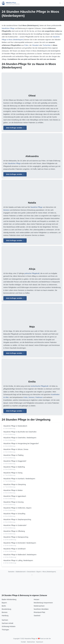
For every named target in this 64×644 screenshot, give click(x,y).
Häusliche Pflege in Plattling (13, 455)
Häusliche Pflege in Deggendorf (15, 461)
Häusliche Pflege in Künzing (13, 502)
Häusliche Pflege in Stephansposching (17, 519)
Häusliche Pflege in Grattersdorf (15, 525)
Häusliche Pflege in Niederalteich (15, 426)
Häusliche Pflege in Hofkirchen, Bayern (17, 508)
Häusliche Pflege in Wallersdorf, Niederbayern (20, 555)
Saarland (37, 616)
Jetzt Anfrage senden (15, 128)
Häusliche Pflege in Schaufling (14, 514)
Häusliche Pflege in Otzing (13, 473)
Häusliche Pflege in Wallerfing (14, 467)
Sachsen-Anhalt (7, 623)
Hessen (37, 599)
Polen (26, 45)
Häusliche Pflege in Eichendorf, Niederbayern (20, 543)
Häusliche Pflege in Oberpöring (15, 484)
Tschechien (47, 45)
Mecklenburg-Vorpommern (43, 603)
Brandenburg (6, 609)
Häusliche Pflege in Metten (13, 490)
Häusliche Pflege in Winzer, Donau (16, 449)
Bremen (5, 612)
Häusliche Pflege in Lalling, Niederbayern (18, 560)
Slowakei (35, 45)
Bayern (39, 572)
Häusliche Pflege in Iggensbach (15, 496)
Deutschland (31, 572)
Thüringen (5, 630)
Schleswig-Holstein (9, 626)
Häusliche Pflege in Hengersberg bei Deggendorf (21, 443)
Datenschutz (31, 642)
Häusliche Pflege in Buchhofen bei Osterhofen (20, 432)
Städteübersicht (21, 572)
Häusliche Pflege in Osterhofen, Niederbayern (20, 438)
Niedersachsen (39, 606)
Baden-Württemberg (9, 599)
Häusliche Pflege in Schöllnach (14, 549)
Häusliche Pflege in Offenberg (14, 531)
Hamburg (5, 616)
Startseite (11, 572)
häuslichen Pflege (8, 28)
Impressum (40, 642)
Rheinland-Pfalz (40, 612)
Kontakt (23, 642)
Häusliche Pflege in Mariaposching (16, 537)
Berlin (4, 606)
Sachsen (5, 620)
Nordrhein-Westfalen (41, 609)
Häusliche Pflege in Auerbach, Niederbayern (19, 479)
